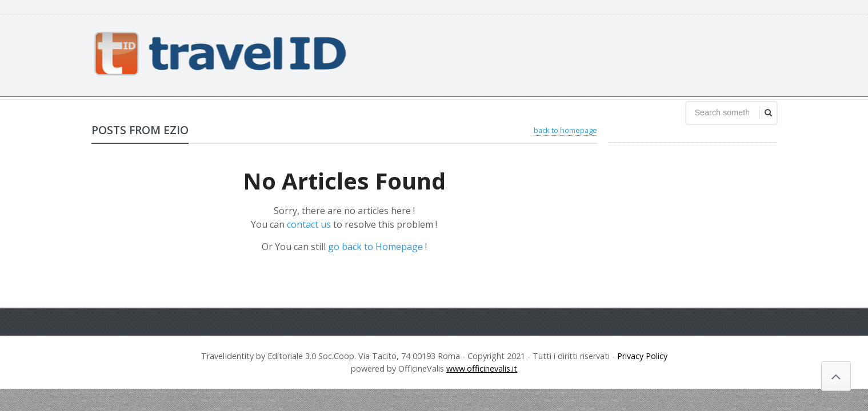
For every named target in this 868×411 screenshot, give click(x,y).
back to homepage (565, 130)
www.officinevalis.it (482, 368)
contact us (309, 224)
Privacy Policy (642, 356)
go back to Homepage (375, 247)
